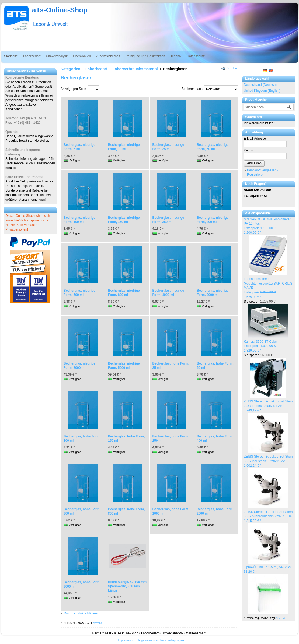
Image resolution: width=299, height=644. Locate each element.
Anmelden (254, 163)
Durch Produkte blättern (81, 613)
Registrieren (256, 175)
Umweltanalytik (57, 56)
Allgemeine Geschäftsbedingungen (161, 640)
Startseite (11, 56)
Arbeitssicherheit (108, 56)
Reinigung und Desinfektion (145, 56)
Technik (176, 56)
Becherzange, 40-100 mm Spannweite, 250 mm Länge (127, 586)
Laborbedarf (32, 56)
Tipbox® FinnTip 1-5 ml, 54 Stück (268, 567)
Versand (281, 618)
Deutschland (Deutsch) (260, 85)
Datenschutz (196, 56)
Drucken (232, 68)
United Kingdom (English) (262, 91)
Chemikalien (82, 56)
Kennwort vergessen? (263, 170)
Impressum (125, 640)
